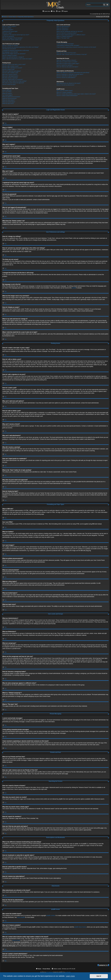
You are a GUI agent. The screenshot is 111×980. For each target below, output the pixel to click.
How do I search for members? (65, 65)
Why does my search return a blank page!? (68, 64)
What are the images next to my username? (14, 54)
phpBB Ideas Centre (80, 927)
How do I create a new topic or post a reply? (14, 64)
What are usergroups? (62, 30)
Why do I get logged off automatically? (12, 38)
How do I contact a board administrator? (67, 96)
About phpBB (21, 917)
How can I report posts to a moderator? (13, 79)
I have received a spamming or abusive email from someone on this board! (76, 47)
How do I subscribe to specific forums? (67, 76)
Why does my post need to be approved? (13, 83)
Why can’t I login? (7, 33)
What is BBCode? (7, 90)
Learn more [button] (70, 976)
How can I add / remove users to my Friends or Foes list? (72, 54)
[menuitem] (53, 11)
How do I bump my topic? (9, 84)
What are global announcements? (11, 97)
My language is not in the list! (10, 52)
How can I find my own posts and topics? (67, 67)
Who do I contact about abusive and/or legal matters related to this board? (76, 94)
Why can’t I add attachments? (10, 76)
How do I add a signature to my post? (12, 68)
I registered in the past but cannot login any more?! (16, 35)
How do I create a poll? (9, 69)
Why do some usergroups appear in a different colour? (71, 35)
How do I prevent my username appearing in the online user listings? (20, 47)
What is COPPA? (7, 28)
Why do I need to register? (9, 26)
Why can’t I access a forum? (10, 74)
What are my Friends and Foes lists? (66, 53)
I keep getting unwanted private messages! (68, 45)
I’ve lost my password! (8, 36)
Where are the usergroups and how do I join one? (70, 31)
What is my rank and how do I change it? (13, 57)
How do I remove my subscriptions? (66, 77)
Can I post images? (8, 95)
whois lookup (16, 940)
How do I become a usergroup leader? (67, 33)
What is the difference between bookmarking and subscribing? (73, 72)
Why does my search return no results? (67, 62)
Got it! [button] (99, 976)
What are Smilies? (7, 93)
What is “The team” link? (63, 38)
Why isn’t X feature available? (64, 92)
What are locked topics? (9, 102)
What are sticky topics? (9, 100)
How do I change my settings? (10, 45)
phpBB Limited (51, 916)
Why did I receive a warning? (10, 78)
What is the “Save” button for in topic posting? (14, 81)
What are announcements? (10, 98)
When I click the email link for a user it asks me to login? (17, 59)
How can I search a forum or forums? (66, 60)
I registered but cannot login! (10, 31)
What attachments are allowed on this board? (69, 83)
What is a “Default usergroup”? (65, 36)
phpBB (74, 288)
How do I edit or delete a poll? (10, 73)
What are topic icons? (8, 103)
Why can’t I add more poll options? (12, 71)
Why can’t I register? (8, 30)
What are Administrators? (63, 26)
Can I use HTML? (7, 92)
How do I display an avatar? (10, 55)
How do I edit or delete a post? (10, 66)
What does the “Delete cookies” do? (12, 40)
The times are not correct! (9, 49)
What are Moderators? (62, 28)
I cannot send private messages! (65, 44)
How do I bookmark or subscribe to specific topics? (70, 74)
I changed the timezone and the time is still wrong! (16, 50)
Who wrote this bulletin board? (65, 91)
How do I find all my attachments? (66, 85)
